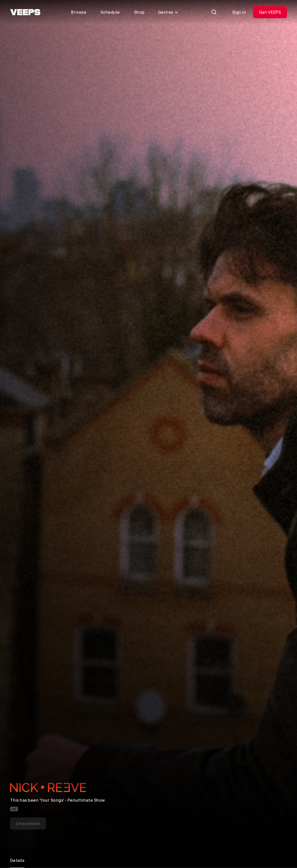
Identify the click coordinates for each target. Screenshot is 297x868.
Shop (139, 12)
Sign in (239, 12)
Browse (79, 12)
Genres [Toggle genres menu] (168, 12)
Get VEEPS (270, 12)
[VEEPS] (25, 12)
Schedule (110, 12)
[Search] (214, 12)
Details (17, 860)
